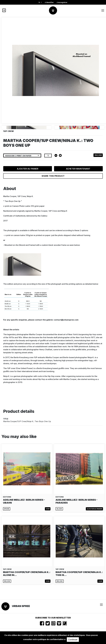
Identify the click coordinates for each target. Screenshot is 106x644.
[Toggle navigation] (103, 10)
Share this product (53, 176)
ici (64, 639)
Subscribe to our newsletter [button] (53, 618)
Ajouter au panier (28, 169)
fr (40, 2)
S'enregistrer (62, 2)
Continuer (73, 640)
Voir (48, 509)
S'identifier (49, 2)
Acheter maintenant (78, 169)
